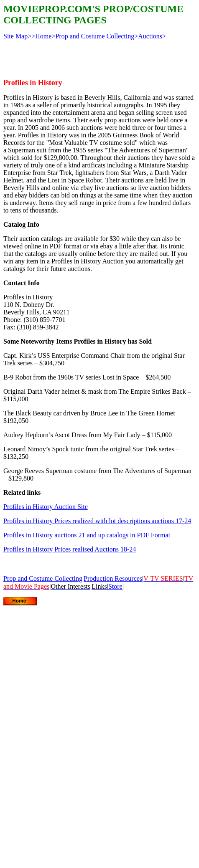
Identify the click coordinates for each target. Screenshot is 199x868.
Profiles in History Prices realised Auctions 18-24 (70, 549)
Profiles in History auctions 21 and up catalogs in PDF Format (87, 535)
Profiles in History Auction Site (46, 507)
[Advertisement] (78, 690)
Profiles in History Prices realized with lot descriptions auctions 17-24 (97, 521)
